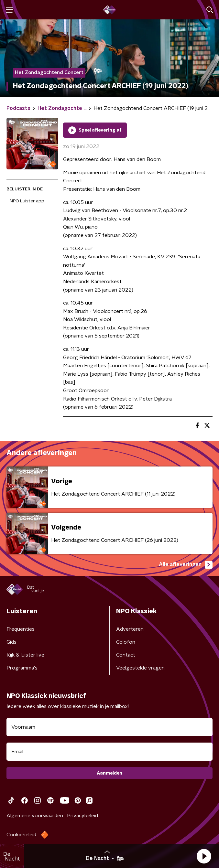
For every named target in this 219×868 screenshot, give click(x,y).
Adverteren (130, 629)
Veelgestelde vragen (140, 668)
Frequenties (21, 629)
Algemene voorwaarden (35, 816)
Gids (11, 642)
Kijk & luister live (25, 655)
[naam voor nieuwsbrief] (109, 727)
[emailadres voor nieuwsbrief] (109, 752)
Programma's (22, 668)
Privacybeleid (82, 816)
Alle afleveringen (186, 565)
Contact (126, 655)
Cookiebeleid (21, 835)
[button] (204, 856)
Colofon (126, 642)
